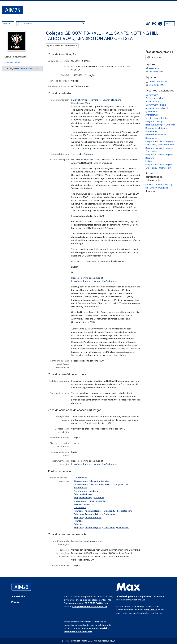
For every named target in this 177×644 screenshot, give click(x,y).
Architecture (80, 488)
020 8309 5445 (93, 603)
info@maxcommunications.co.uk (90, 606)
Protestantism (125, 511)
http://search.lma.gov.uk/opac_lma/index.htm (94, 281)
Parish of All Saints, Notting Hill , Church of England (96, 100)
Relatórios (152, 68)
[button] (148, 24)
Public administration (99, 481)
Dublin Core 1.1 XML (157, 82)
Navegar (7, 23)
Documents (80, 501)
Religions (78, 511)
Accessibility (18, 596)
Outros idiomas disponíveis (61, 46)
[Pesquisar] (52, 24)
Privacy (15, 602)
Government (80, 478)
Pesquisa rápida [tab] (12, 63)
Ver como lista (154, 72)
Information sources (84, 504)
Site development (126, 596)
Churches (99, 498)
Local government (121, 484)
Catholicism (123, 527)
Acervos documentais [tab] (15, 57)
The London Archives (82, 154)
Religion (78, 524)
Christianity (109, 511)
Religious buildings (83, 494)
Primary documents (98, 501)
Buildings (93, 491)
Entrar (169, 23)
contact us (151, 610)
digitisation (146, 596)
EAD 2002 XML (155, 85)
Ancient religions (93, 511)
